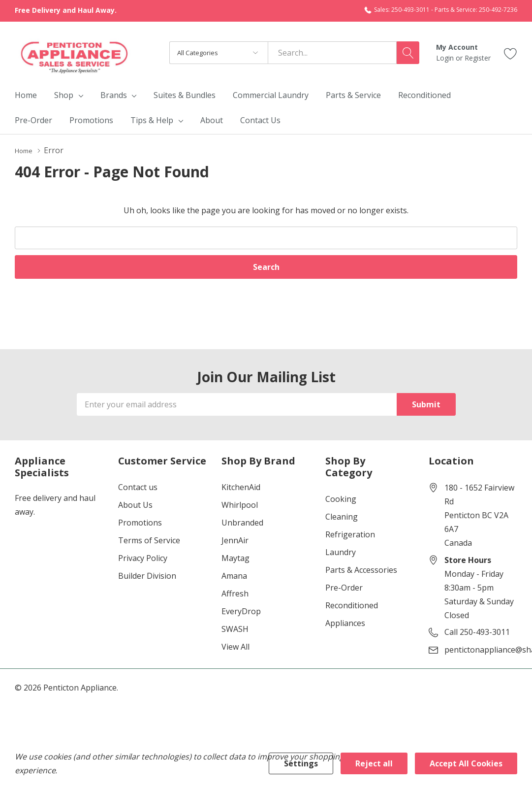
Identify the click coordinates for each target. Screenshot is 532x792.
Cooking (341, 498)
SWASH (235, 628)
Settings (301, 763)
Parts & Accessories (361, 569)
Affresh (235, 593)
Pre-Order (344, 587)
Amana (234, 575)
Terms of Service (149, 540)
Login (446, 58)
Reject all (374, 763)
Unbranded (242, 522)
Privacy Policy (143, 558)
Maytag (235, 558)
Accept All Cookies (466, 763)
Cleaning (342, 516)
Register (478, 58)
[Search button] (408, 53)
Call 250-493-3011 (477, 631)
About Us (135, 504)
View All (235, 646)
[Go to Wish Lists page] (511, 52)
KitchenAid (241, 487)
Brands (114, 95)
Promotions (140, 522)
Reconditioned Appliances (352, 614)
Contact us (138, 487)
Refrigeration (350, 534)
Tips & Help (152, 120)
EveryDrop (241, 611)
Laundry (341, 552)
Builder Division (147, 575)
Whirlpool (240, 504)
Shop (64, 95)
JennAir (235, 540)
